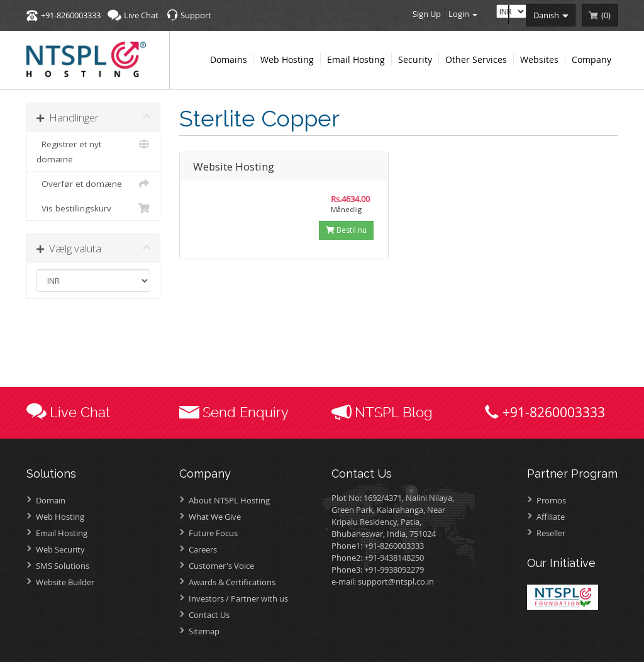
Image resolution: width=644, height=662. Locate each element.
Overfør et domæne (93, 184)
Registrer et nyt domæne (93, 151)
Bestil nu (346, 230)
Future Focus (213, 533)
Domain (51, 500)
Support (196, 15)
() (606, 15)
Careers (203, 549)
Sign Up (427, 14)
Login (463, 14)
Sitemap (204, 631)
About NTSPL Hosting (229, 500)
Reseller (551, 533)
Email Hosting (62, 533)
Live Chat (141, 15)
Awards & (232, 582)
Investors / (238, 598)
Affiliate (551, 517)
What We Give (215, 517)
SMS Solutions (63, 566)
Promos (551, 500)
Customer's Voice (221, 566)
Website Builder (65, 582)
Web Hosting (60, 517)
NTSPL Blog (394, 412)
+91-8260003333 (71, 15)
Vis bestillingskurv (93, 208)
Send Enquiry (246, 412)
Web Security (60, 549)
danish (551, 15)
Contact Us (209, 615)
